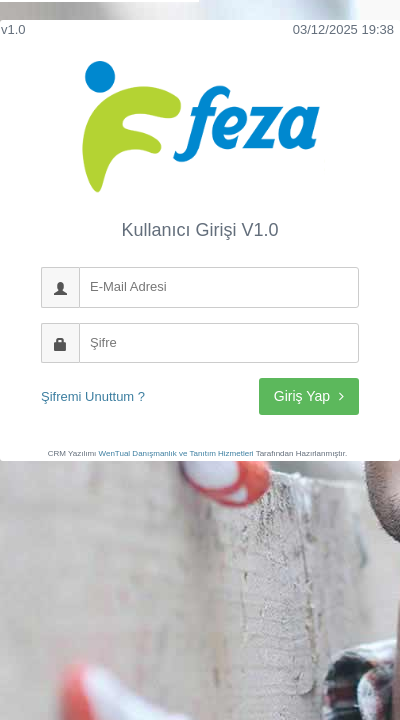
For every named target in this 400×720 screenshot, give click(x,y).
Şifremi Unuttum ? (93, 396)
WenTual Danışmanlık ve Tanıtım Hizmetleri (176, 453)
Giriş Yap (309, 396)
